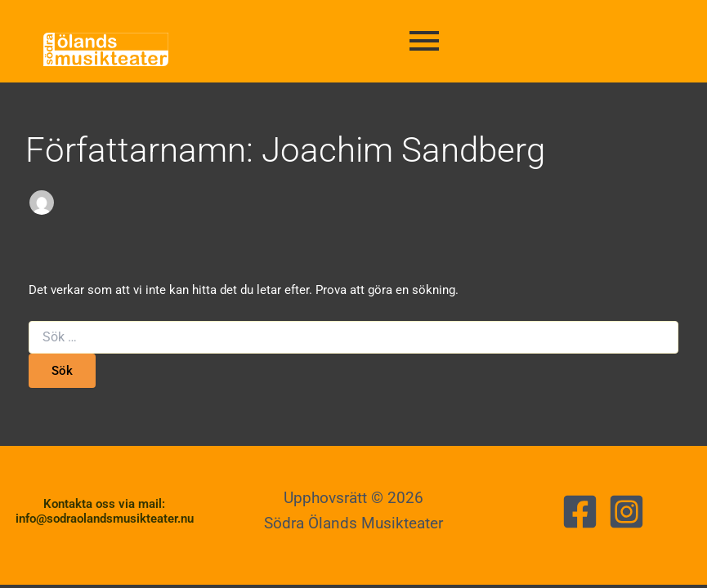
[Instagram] (626, 512)
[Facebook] (580, 512)
